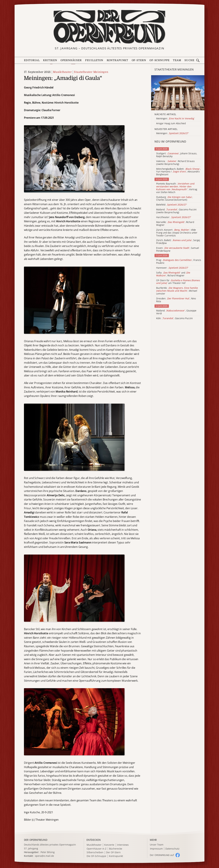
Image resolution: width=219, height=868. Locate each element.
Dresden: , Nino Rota (176, 300)
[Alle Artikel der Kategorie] (178, 93)
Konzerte (109, 845)
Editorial (32, 60)
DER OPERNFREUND (36, 840)
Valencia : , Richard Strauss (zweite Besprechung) (175, 163)
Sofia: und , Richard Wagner (173, 274)
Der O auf (162, 855)
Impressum (156, 849)
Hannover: (172, 268)
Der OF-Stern (113, 852)
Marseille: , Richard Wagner (175, 224)
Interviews (123, 845)
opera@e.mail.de (44, 856)
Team (177, 60)
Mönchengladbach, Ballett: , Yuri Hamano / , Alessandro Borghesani (178, 172)
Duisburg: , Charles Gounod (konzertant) (174, 199)
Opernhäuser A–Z (97, 849)
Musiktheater (62, 72)
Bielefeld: (172, 205)
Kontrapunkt (118, 60)
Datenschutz (172, 849)
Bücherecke (116, 849)
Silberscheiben (95, 852)
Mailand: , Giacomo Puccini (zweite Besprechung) (176, 211)
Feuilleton (94, 60)
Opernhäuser (71, 60)
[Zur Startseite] (109, 27)
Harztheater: (174, 217)
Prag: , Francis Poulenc (179, 262)
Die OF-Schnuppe (96, 856)
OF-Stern (139, 60)
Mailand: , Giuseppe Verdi (176, 312)
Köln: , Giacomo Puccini (174, 318)
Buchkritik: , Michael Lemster (177, 291)
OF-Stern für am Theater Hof (178, 282)
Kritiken (50, 60)
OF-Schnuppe (160, 60)
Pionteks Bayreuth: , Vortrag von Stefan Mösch (177, 188)
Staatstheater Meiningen (91, 72)
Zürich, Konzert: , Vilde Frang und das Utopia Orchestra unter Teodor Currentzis (177, 233)
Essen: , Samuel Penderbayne (178, 249)
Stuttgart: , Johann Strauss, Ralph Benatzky (177, 155)
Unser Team (157, 845)
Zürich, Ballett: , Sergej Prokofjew (178, 242)
